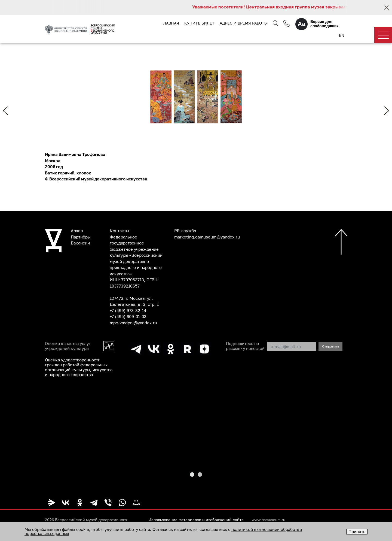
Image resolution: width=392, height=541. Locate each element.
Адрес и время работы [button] (244, 23)
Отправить (330, 346)
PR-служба (185, 231)
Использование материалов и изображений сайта (196, 520)
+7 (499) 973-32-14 (128, 310)
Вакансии (80, 243)
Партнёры (81, 237)
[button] (192, 474)
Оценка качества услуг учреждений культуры (68, 346)
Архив (77, 231)
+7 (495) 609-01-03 (128, 316)
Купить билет (199, 23)
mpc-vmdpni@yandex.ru (133, 323)
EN (342, 35)
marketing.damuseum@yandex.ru (207, 237)
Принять (357, 531)
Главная (170, 23)
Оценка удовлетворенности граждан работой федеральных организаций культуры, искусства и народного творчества (79, 367)
